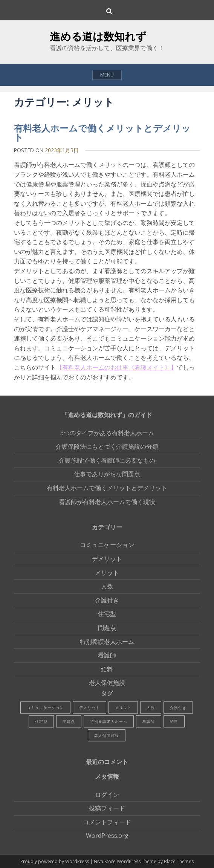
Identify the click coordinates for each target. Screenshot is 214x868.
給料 (107, 669)
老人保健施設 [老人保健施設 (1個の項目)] (107, 735)
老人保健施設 (107, 683)
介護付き (107, 600)
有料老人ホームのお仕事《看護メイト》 (116, 367)
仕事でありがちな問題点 (107, 474)
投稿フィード (107, 808)
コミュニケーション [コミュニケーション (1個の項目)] (45, 708)
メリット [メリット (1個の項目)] (123, 708)
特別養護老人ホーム (107, 642)
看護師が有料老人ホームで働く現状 (107, 502)
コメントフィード (107, 822)
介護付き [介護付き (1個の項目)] (178, 708)
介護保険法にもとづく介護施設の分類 (107, 446)
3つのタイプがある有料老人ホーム (107, 433)
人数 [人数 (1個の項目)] (151, 708)
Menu (107, 75)
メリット (107, 573)
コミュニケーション (107, 545)
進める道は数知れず (98, 36)
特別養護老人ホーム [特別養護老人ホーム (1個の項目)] (109, 721)
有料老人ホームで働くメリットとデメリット (102, 132)
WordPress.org (107, 836)
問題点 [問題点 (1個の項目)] (69, 721)
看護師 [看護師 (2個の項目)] (149, 721)
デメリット (107, 559)
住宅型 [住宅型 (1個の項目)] (41, 721)
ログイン (107, 795)
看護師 (107, 655)
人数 (107, 586)
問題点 (107, 628)
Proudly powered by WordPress (55, 861)
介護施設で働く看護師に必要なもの (107, 460)
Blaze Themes (179, 861)
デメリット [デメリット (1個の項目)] (89, 708)
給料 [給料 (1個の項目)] (174, 721)
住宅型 (107, 614)
